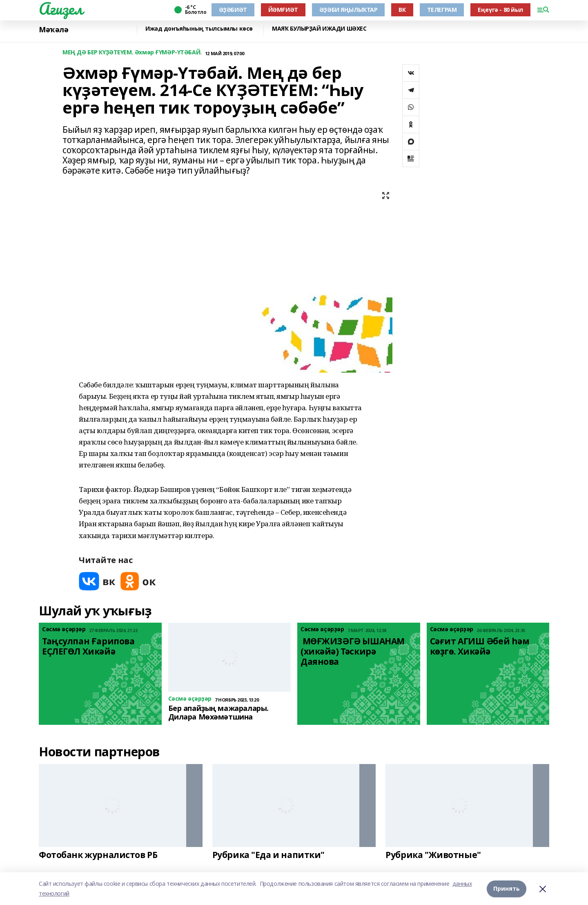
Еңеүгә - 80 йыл (500, 10)
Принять (507, 888)
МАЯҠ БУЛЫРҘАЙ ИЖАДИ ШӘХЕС (319, 29)
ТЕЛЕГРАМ (442, 10)
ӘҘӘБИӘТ (233, 10)
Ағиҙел (61, 9)
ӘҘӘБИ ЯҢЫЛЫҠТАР (349, 10)
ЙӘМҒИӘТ (283, 10)
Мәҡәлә (53, 30)
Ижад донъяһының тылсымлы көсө (199, 29)
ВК (402, 10)
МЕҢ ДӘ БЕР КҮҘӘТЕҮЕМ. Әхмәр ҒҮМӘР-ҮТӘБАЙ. (132, 53)
